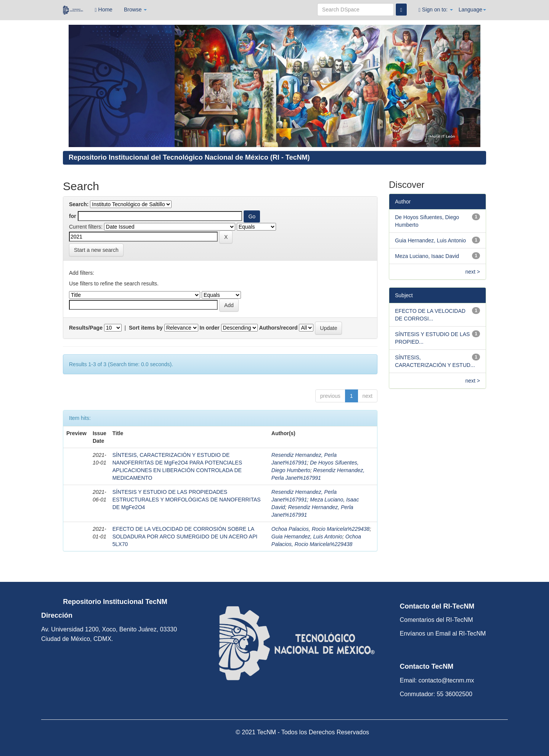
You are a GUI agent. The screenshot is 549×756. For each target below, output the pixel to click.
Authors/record (278, 328)
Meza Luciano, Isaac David (427, 256)
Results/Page (86, 328)
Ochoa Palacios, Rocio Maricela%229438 (321, 529)
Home (104, 10)
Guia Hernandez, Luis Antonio (307, 537)
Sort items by (146, 328)
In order (210, 328)
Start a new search (96, 250)
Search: (79, 204)
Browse (136, 10)
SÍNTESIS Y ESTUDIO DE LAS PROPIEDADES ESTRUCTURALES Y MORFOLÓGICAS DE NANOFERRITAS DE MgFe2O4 (187, 500)
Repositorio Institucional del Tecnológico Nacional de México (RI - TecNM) (189, 157)
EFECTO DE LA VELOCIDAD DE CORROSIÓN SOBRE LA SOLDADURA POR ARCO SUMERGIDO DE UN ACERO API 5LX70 (185, 537)
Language (472, 10)
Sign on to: (436, 10)
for (73, 216)
